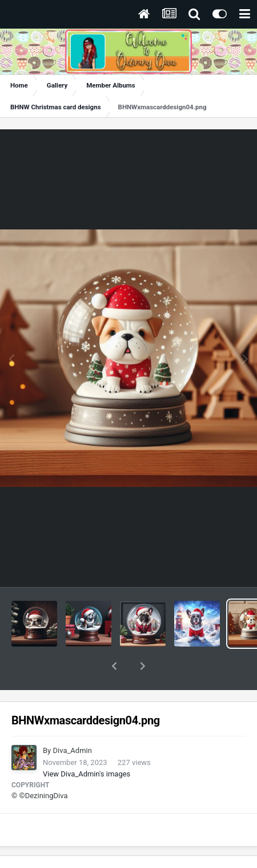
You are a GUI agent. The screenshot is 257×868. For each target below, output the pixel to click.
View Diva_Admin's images (87, 774)
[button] (114, 666)
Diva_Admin (72, 750)
